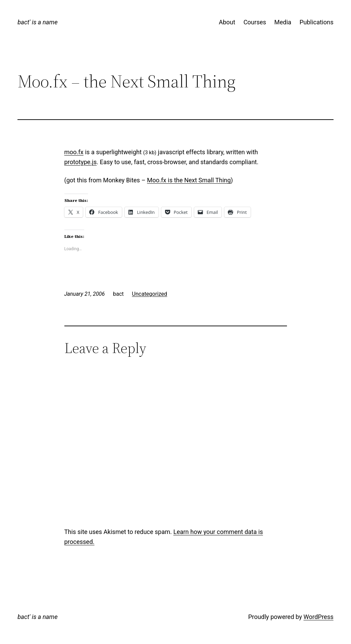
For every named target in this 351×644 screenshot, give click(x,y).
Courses (255, 22)
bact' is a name (37, 22)
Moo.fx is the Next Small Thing (189, 180)
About (227, 22)
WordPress (318, 617)
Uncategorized (149, 294)
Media (283, 22)
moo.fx (74, 152)
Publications (317, 22)
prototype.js (81, 162)
